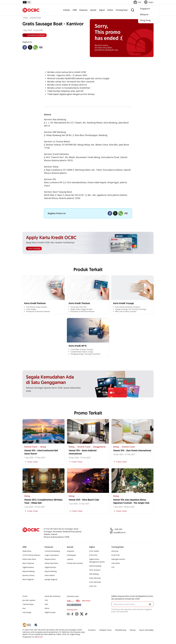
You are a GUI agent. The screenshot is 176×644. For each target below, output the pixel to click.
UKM (75, 10)
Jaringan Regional (51, 579)
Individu (67, 10)
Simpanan (70, 551)
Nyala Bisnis (27, 551)
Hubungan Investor (118, 559)
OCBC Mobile (94, 551)
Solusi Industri (50, 575)
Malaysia (144, 14)
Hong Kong (145, 20)
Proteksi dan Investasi (75, 563)
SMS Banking (94, 574)
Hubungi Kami (72, 610)
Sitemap (133, 630)
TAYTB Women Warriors (31, 555)
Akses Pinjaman (28, 563)
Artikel (110, 10)
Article (47, 608)
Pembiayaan (71, 555)
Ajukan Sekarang (34, 248)
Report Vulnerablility (146, 630)
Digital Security (50, 612)
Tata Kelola (115, 563)
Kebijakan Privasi (105, 630)
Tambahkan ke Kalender (35, 35)
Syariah (93, 10)
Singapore (145, 9)
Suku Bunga (27, 612)
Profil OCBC (116, 555)
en (29, 2)
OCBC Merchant (95, 582)
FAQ (46, 600)
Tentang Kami (122, 10)
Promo (25, 596)
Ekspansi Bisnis (50, 559)
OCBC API (93, 586)
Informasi (115, 551)
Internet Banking (95, 566)
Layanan (70, 559)
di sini (40, 637)
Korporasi (83, 10)
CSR (113, 567)
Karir (46, 604)
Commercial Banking (52, 551)
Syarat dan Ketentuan (53, 596)
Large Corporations (52, 555)
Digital (102, 10)
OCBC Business (95, 570)
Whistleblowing (121, 630)
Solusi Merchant (95, 578)
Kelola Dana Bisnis (29, 559)
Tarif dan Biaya (28, 604)
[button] (150, 604)
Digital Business (28, 567)
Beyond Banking (28, 571)
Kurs (24, 608)
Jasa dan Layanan (29, 600)
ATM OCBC (93, 555)
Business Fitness (29, 575)
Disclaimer (92, 630)
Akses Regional (28, 579)
